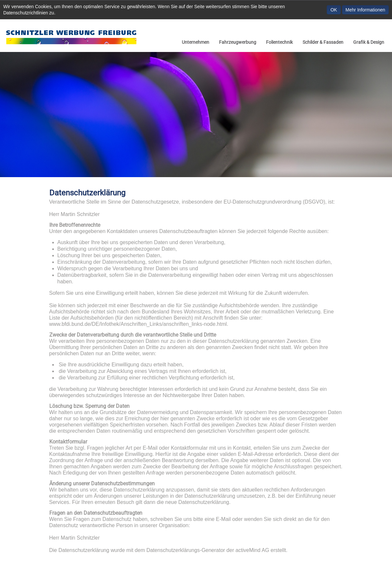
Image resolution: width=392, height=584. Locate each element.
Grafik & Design (369, 42)
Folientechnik (279, 42)
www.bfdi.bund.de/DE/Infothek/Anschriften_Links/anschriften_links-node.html (138, 324)
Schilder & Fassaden (323, 42)
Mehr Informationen (365, 10)
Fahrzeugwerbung (238, 42)
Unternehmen (196, 42)
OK (334, 10)
